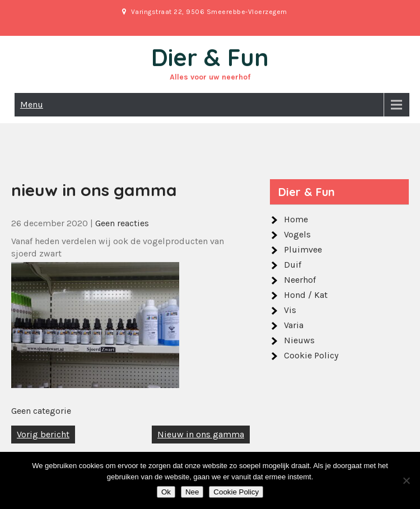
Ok (166, 492)
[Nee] (406, 480)
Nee (192, 492)
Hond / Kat (306, 295)
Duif (293, 265)
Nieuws (299, 340)
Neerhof (300, 280)
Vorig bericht (43, 434)
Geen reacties (122, 223)
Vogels (297, 234)
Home (296, 219)
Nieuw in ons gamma (201, 434)
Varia (294, 325)
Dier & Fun (210, 57)
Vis (290, 310)
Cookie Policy (311, 355)
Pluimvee (303, 249)
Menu (32, 104)
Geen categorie (41, 411)
